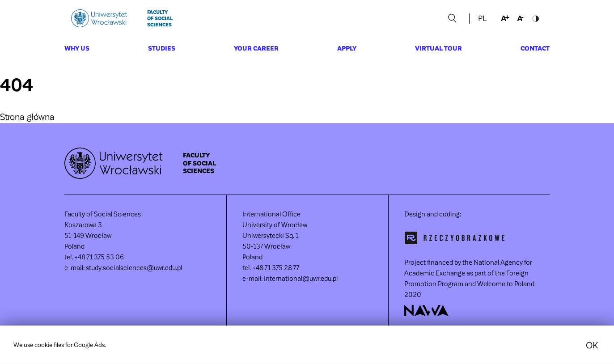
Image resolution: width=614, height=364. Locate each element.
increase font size (505, 18)
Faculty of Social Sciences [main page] (160, 18)
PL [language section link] (482, 18)
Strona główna (27, 116)
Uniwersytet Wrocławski (99, 18)
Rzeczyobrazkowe (455, 238)
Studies (162, 48)
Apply (347, 48)
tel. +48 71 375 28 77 (271, 267)
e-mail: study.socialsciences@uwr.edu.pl (123, 267)
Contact (535, 48)
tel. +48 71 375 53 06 (94, 257)
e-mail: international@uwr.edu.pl (290, 278)
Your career (256, 48)
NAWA (427, 311)
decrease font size (521, 18)
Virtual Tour (438, 48)
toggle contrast (536, 18)
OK (592, 349)
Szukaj (452, 18)
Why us (77, 48)
